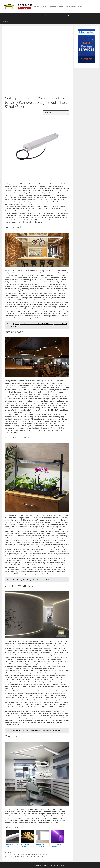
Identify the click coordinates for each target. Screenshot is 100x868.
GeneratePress (61, 865)
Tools (61, 16)
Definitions (7, 21)
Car (79, 16)
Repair (36, 16)
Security (53, 16)
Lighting (9, 852)
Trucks (86, 16)
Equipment (71, 16)
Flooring (45, 16)
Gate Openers (25, 16)
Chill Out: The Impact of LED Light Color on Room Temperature (26, 856)
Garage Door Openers (10, 16)
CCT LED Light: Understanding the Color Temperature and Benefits (27, 854)
